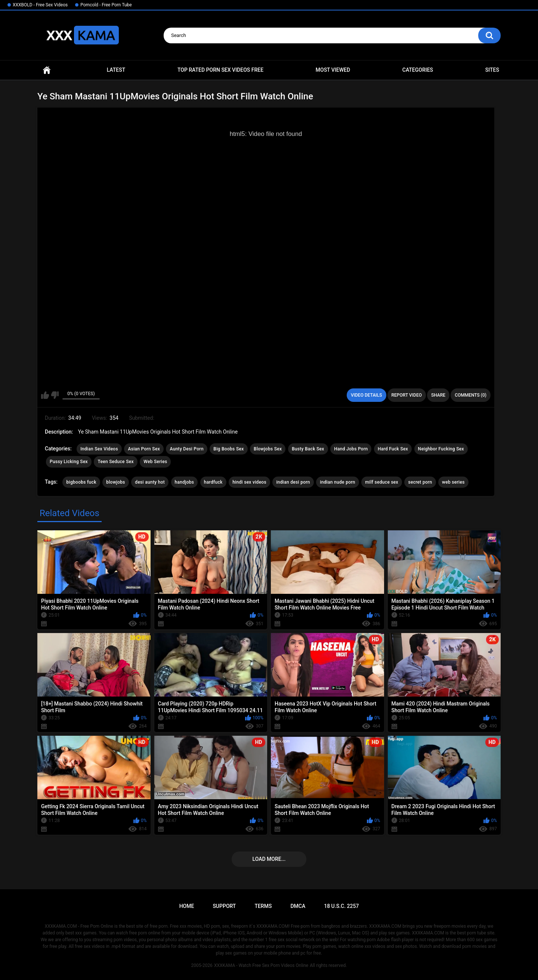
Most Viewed (333, 70)
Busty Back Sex (308, 449)
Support (224, 906)
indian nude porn (338, 482)
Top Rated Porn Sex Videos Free (220, 70)
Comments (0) (471, 395)
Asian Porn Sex (144, 449)
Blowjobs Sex (268, 449)
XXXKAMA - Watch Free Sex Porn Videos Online (261, 965)
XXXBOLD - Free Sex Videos (40, 5)
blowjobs (116, 482)
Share (438, 395)
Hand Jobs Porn (351, 449)
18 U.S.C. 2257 (341, 906)
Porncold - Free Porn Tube (106, 5)
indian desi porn (293, 482)
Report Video (407, 395)
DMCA (298, 906)
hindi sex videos (249, 482)
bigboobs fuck (81, 482)
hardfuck (213, 482)
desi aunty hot (150, 482)
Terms (263, 906)
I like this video (45, 395)
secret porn (420, 482)
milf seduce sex (382, 482)
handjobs (185, 482)
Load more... (269, 859)
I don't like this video (55, 395)
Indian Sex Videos (99, 449)
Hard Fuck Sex (393, 449)
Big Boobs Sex (228, 449)
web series (453, 482)
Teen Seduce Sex (115, 462)
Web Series (155, 462)
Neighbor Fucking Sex (441, 449)
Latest (116, 70)
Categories (418, 70)
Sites (492, 70)
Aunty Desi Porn (186, 449)
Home (47, 70)
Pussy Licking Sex (69, 462)
